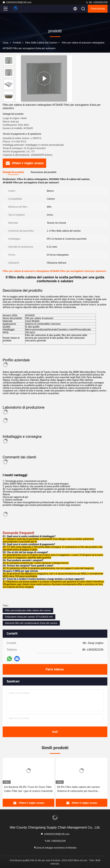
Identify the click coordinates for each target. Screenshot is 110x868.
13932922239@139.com (17, 2)
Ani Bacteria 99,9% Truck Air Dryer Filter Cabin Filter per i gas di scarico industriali (28, 789)
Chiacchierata (98, 9)
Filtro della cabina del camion (41, 43)
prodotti (17, 43)
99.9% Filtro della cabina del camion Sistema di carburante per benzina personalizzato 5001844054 (78, 789)
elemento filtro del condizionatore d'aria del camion (31, 623)
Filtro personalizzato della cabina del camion (28, 610)
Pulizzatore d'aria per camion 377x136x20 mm (29, 617)
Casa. (6, 43)
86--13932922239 (97, 2)
